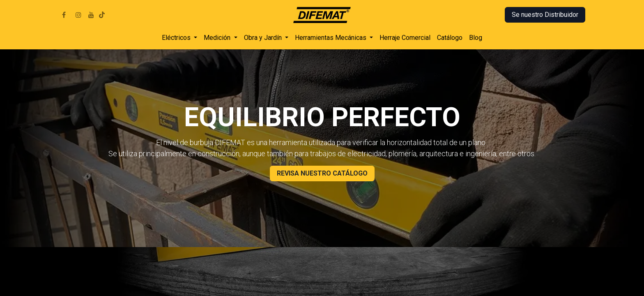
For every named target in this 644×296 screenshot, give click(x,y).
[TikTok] (102, 15)
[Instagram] (78, 15)
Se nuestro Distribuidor (545, 15)
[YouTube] (91, 15)
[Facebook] (64, 15)
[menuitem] (179, 38)
